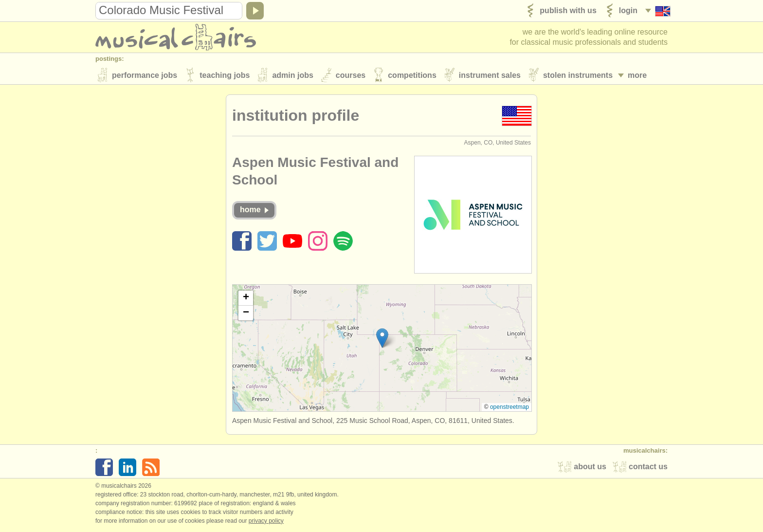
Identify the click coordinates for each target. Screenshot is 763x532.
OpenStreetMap (509, 408)
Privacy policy (266, 522)
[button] (382, 339)
